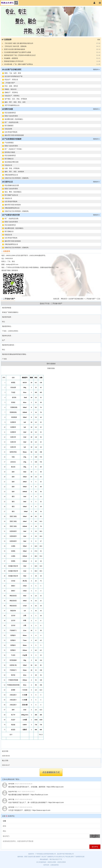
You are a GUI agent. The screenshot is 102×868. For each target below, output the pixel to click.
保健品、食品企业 (11, 89)
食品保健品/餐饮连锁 (12, 162)
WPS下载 (11, 799)
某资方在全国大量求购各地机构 (15, 49)
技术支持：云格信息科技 (51, 865)
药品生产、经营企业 (11, 80)
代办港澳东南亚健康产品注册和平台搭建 (18, 52)
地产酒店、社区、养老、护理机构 (16, 99)
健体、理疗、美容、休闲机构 (14, 172)
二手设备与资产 (10, 83)
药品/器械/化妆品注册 (12, 185)
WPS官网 (11, 784)
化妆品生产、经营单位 (12, 96)
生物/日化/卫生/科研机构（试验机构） (17, 178)
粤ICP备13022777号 (56, 859)
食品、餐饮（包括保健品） (14, 192)
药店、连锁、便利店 (11, 86)
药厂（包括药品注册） (12, 122)
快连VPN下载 (13, 792)
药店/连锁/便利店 (10, 113)
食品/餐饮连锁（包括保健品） (14, 228)
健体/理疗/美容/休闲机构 (13, 205)
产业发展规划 (9, 143)
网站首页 (64, 299)
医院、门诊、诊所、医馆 (13, 73)
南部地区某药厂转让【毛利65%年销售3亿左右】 (20, 55)
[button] (51, 34)
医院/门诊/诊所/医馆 (11, 116)
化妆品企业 (8, 165)
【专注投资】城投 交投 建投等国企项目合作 (19, 43)
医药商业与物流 (10, 152)
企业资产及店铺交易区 (76, 299)
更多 (99, 40)
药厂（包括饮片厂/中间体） (14, 149)
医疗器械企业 (9, 159)
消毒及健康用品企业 (11, 175)
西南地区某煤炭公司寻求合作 (14, 61)
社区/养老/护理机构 (11, 132)
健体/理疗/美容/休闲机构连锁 (14, 135)
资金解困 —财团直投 (11, 58)
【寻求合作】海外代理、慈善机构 (15, 46)
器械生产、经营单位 (11, 92)
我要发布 (96, 69)
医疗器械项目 (9, 126)
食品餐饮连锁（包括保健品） (14, 119)
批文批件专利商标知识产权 (14, 76)
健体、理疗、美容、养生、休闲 (15, 102)
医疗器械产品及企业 (11, 195)
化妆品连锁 (8, 129)
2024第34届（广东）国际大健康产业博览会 (18, 64)
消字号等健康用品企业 (12, 105)
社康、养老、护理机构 (12, 168)
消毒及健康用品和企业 (12, 208)
